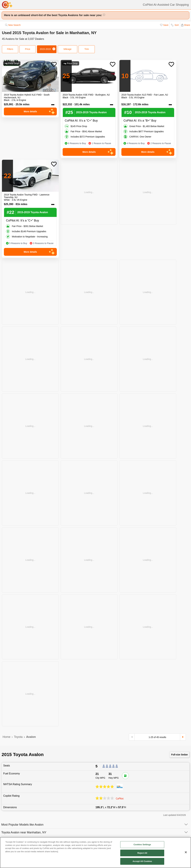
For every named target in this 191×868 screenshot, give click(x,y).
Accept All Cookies (142, 863)
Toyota (18, 737)
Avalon (31, 737)
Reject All (142, 854)
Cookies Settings (142, 846)
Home (6, 737)
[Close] (186, 853)
